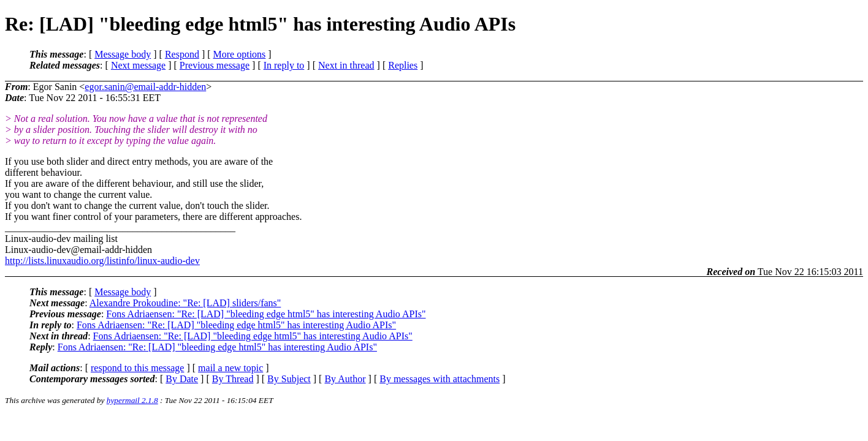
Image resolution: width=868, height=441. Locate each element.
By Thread (233, 379)
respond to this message (137, 368)
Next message (138, 65)
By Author (345, 379)
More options (240, 54)
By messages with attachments (440, 379)
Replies (403, 65)
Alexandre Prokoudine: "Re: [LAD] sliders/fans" (185, 303)
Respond (182, 54)
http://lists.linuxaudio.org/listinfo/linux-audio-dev (102, 261)
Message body (123, 54)
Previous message (215, 65)
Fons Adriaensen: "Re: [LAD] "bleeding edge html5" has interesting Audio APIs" (266, 314)
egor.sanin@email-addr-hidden (145, 87)
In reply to (284, 65)
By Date (182, 379)
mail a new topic (230, 368)
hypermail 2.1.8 (132, 400)
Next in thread (346, 65)
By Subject (289, 379)
